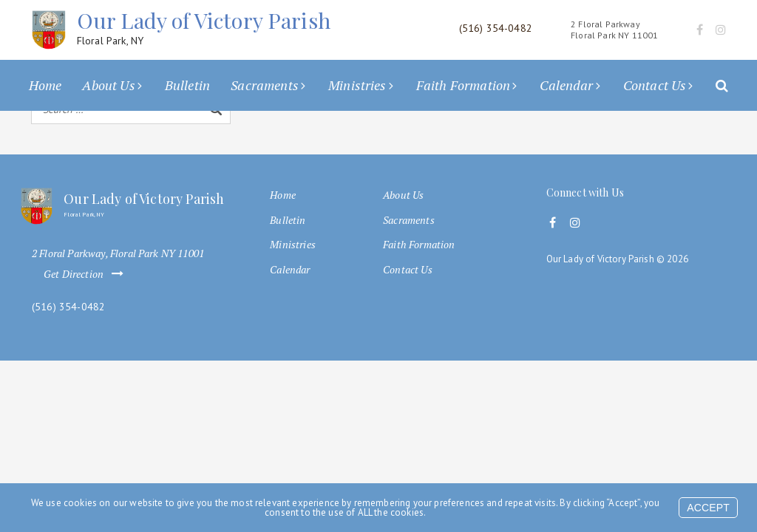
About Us (108, 85)
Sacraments (265, 85)
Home (45, 85)
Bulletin (187, 85)
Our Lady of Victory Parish (204, 28)
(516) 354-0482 (68, 307)
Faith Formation (463, 85)
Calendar (566, 85)
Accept (708, 508)
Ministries (357, 85)
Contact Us (655, 85)
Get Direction (86, 274)
